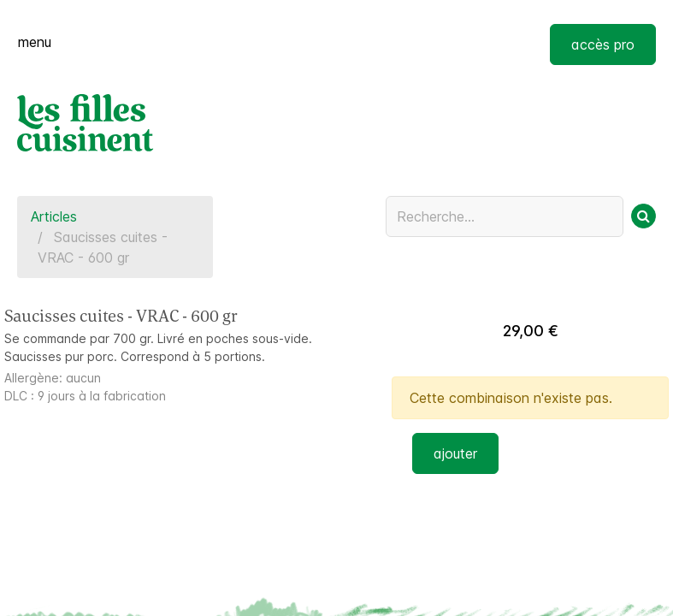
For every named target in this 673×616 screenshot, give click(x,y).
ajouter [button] (455, 453)
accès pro (603, 44)
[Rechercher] (643, 216)
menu (35, 42)
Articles (54, 216)
